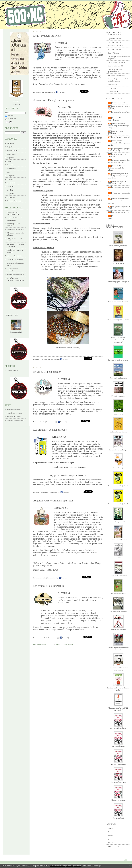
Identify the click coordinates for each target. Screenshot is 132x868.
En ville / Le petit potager (47, 372)
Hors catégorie (11, 168)
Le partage (10, 179)
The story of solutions (118, 800)
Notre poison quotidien (118, 630)
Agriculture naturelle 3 (115, 46)
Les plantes (10, 194)
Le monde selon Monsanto (118, 540)
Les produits (11, 197)
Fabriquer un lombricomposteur (118, 360)
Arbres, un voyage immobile (118, 246)
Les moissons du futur (118, 594)
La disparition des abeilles (118, 432)
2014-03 (111, 843)
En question (11, 158)
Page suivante (69, 644)
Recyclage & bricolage (14, 201)
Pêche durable (112, 85)
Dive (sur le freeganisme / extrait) (118, 320)
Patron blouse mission (14, 410)
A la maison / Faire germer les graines (54, 100)
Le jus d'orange (118, 468)
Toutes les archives (114, 846)
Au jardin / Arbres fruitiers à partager (53, 501)
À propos (16, 101)
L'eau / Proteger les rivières (48, 36)
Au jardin (10, 147)
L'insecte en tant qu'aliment (117, 62)
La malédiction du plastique (118, 450)
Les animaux (11, 183)
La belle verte (118, 414)
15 (60, 644)
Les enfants (10, 186)
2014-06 (111, 832)
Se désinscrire (11, 119)
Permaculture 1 (113, 88)
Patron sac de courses (14, 417)
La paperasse (11, 176)
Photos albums (11, 315)
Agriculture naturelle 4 (115, 49)
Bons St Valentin (113, 53)
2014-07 (111, 828)
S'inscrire (9, 116)
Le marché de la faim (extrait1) (118, 486)
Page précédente (38, 644)
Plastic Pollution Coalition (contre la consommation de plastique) (119, 201)
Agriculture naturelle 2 (115, 42)
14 (58, 644)
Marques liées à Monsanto (116, 75)
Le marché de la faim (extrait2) (118, 504)
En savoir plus (97, 866)
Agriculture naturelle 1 (115, 39)
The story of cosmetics (118, 764)
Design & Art (11, 154)
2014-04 (111, 839)
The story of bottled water (118, 728)
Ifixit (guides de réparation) (121, 137)
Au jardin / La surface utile (15, 275)
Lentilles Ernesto (12, 370)
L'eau (9, 172)
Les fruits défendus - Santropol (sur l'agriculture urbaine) (117, 168)
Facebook (60, 92)
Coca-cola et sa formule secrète (118, 302)
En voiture (10, 165)
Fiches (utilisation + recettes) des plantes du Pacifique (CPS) (119, 126)
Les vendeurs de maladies (118, 612)
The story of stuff (118, 818)
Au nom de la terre (118, 264)
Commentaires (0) (50, 92)
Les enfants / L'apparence (15, 259)
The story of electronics (118, 782)
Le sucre (118, 558)
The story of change (118, 746)
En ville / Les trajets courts (15, 229)
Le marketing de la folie (118, 522)
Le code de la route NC (115, 66)
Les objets (10, 190)
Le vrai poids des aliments (118, 576)
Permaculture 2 (113, 92)
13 (56, 644)
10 (51, 644)
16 (62, 644)
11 (52, 644)
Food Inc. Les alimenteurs (118, 378)
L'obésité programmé (118, 396)
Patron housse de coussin (15, 413)
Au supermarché (12, 151)
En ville (9, 161)
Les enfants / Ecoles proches (48, 586)
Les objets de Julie (16, 332)
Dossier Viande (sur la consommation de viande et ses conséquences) (118, 340)
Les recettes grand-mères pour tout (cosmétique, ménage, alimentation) (118, 176)
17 (63, 644)
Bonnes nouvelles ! (119, 103)
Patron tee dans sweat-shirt (15, 420)
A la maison (11, 143)
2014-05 (111, 836)
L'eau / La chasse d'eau (14, 256)
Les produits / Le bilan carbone (50, 430)
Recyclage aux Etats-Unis (121, 212)
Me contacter (16, 104)
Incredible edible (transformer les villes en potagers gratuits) (119, 143)
